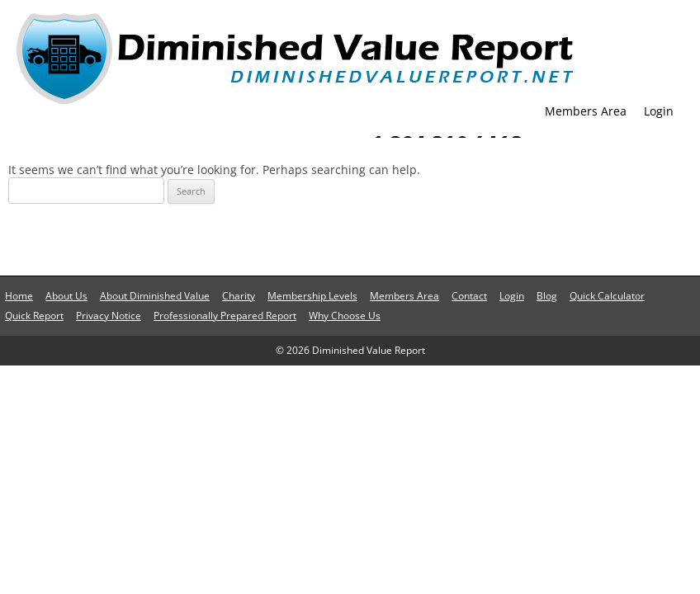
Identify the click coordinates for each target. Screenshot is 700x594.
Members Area (586, 111)
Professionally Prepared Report (225, 316)
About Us (66, 296)
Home (19, 296)
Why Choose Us (345, 316)
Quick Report (34, 316)
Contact (469, 296)
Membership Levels (312, 296)
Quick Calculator (607, 296)
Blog (547, 296)
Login (659, 111)
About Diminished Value (155, 296)
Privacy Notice (109, 316)
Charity (239, 296)
